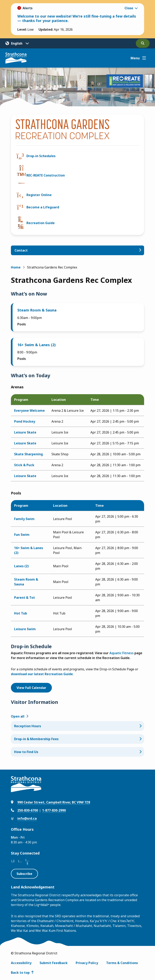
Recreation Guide (41, 223)
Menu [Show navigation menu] (135, 58)
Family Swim (24, 519)
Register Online (39, 195)
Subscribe (24, 874)
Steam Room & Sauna (37, 310)
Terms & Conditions (122, 963)
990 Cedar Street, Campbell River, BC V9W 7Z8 (54, 802)
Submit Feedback (54, 963)
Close (129, 8)
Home (16, 267)
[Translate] (17, 43)
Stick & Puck (24, 465)
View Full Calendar (31, 688)
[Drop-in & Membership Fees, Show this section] (78, 739)
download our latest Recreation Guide (42, 674)
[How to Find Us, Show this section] (78, 752)
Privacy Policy (87, 963)
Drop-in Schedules (41, 156)
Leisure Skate (25, 432)
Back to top (20, 973)
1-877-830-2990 (54, 810)
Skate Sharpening (28, 454)
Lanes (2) (21, 566)
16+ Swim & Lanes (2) (37, 345)
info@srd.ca (27, 818)
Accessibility (21, 963)
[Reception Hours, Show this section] (78, 726)
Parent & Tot (25, 598)
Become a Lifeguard (43, 207)
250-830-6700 (28, 810)
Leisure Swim (25, 629)
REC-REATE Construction (46, 175)
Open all (18, 716)
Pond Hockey (25, 421)
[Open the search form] (143, 43)
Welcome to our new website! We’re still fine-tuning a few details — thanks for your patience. (77, 18)
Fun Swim (22, 535)
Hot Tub (21, 613)
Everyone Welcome (29, 411)
